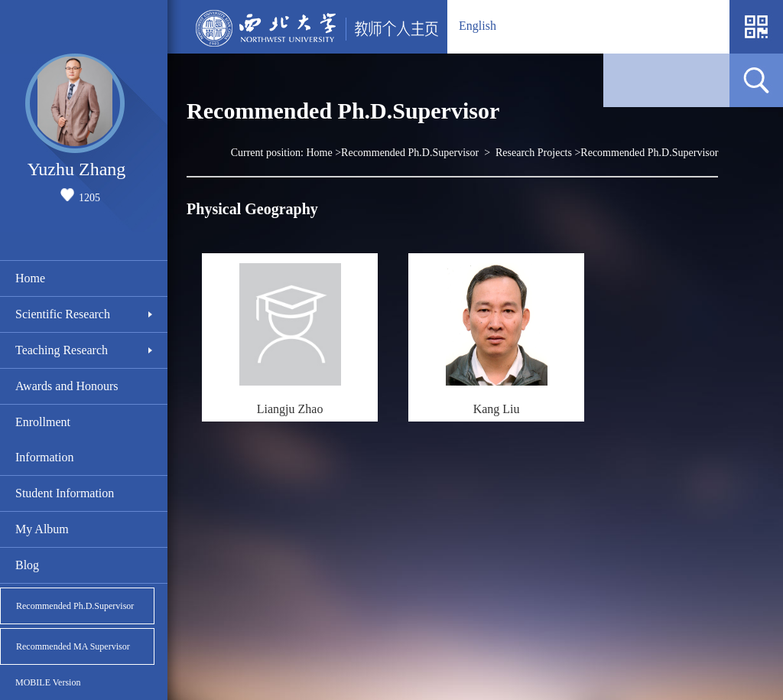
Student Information (65, 493)
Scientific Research (63, 314)
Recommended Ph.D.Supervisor (75, 606)
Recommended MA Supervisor (73, 646)
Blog (27, 565)
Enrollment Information (44, 440)
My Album (42, 529)
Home (30, 278)
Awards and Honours (67, 386)
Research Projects (534, 153)
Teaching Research (62, 350)
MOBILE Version (48, 682)
